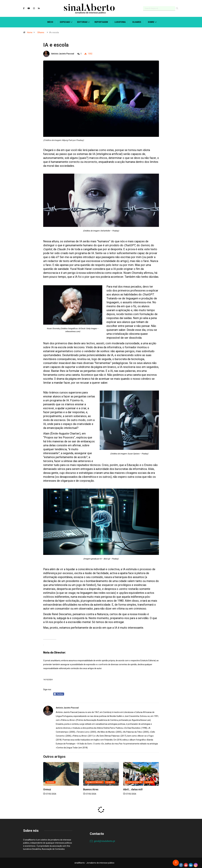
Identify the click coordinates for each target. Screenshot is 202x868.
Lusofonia (120, 22)
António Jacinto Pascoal (63, 54)
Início (50, 22)
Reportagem (101, 22)
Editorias (82, 22)
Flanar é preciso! (94, 782)
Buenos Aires (91, 789)
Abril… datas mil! (133, 789)
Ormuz (47, 789)
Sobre (151, 22)
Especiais (65, 22)
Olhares (137, 22)
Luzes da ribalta (134, 782)
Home (30, 32)
